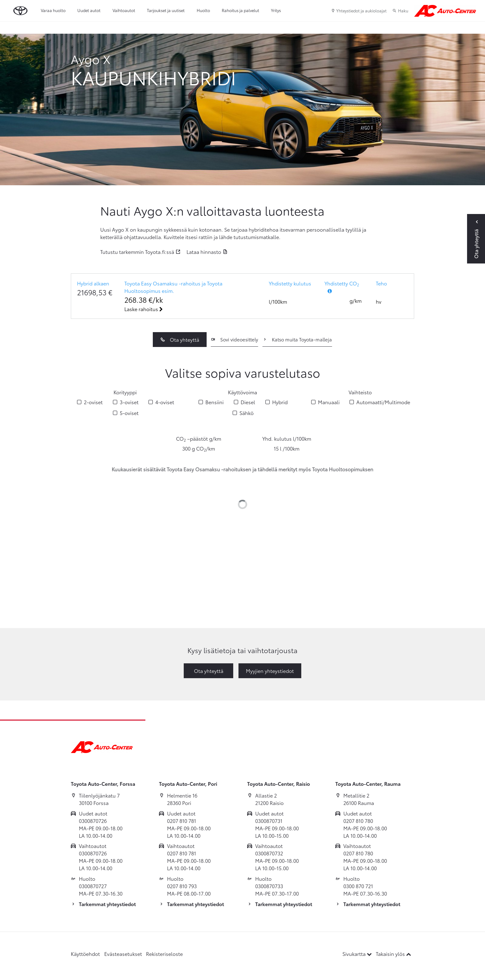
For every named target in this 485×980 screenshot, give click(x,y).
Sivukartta (358, 954)
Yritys (276, 10)
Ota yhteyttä (180, 339)
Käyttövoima (242, 392)
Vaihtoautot (124, 10)
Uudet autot (89, 10)
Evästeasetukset (123, 954)
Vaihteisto (360, 392)
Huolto (203, 10)
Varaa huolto (53, 10)
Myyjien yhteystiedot (270, 671)
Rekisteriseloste (164, 954)
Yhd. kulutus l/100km (287, 438)
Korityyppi (125, 392)
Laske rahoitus (144, 309)
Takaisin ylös (393, 954)
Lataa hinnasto (204, 252)
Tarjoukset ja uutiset (166, 10)
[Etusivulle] (445, 11)
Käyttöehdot (85, 954)
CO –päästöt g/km (199, 439)
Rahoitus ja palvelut (240, 10)
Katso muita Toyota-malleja (297, 339)
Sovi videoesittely (234, 339)
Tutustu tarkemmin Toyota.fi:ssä (137, 252)
